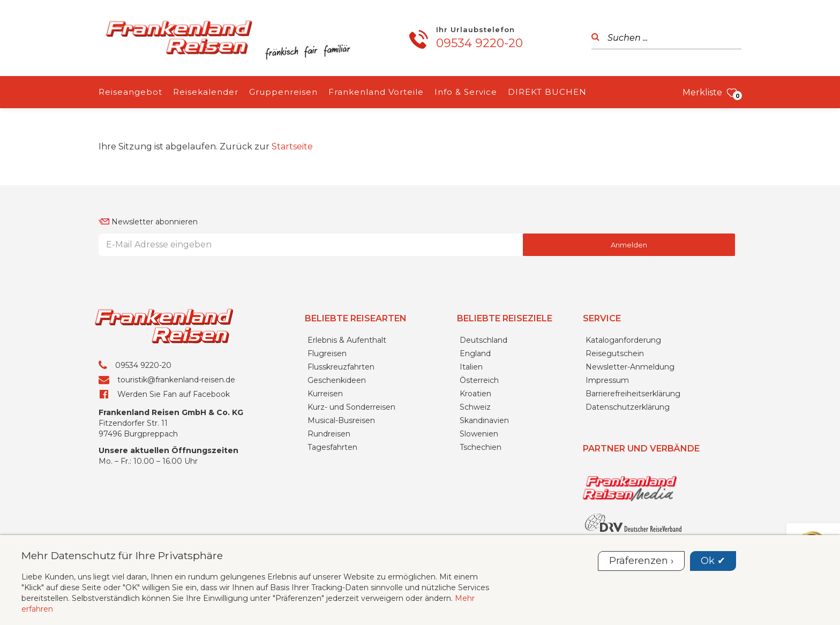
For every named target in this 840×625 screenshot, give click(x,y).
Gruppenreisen (283, 92)
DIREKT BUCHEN (547, 92)
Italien (471, 367)
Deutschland (483, 340)
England (475, 353)
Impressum (607, 380)
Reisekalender (206, 92)
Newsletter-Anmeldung (630, 367)
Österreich (479, 380)
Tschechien (481, 447)
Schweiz (475, 407)
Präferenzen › (641, 561)
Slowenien (479, 434)
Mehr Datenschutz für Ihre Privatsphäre (122, 555)
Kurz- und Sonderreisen (351, 407)
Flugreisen (327, 353)
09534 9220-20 (479, 43)
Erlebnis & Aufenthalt (347, 340)
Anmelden (629, 245)
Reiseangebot (130, 92)
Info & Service (466, 92)
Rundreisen (329, 434)
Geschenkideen (337, 380)
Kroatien (475, 394)
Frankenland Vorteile (376, 92)
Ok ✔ (713, 561)
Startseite (292, 146)
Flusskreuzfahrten (341, 367)
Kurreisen (325, 394)
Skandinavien (484, 420)
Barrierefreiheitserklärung (633, 394)
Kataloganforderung (623, 340)
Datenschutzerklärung (628, 407)
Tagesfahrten (332, 447)
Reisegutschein (615, 353)
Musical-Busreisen (341, 420)
